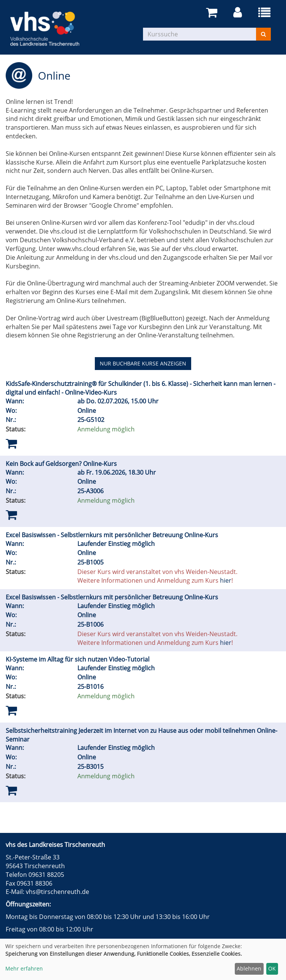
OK (272, 968)
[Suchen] (263, 34)
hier (226, 580)
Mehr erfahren (24, 968)
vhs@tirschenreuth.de (57, 892)
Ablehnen (249, 968)
